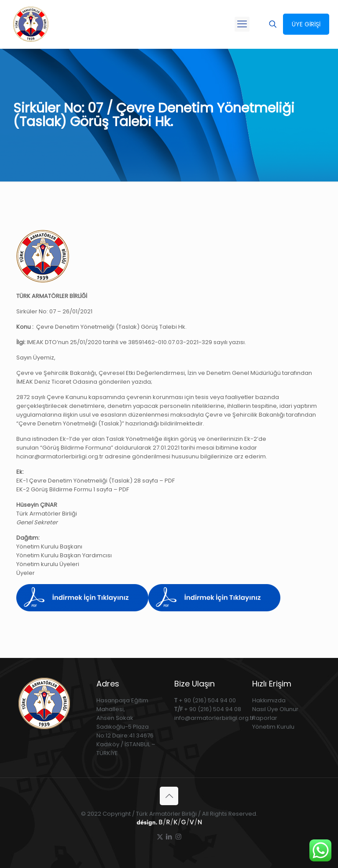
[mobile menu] (242, 24)
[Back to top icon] (169, 796)
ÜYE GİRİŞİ (306, 24)
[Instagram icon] (178, 837)
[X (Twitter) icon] (160, 837)
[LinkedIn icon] (169, 837)
